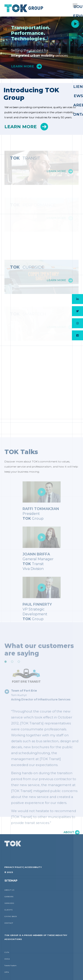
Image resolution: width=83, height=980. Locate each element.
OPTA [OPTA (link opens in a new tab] (7, 972)
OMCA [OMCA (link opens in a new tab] (7, 959)
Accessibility (33, 867)
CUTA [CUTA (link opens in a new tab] (7, 952)
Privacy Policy (14, 867)
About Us (9, 890)
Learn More (23, 66)
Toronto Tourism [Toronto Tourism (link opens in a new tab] (10, 966)
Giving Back (11, 916)
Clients (9, 910)
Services (9, 903)
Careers (9, 897)
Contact (9, 923)
